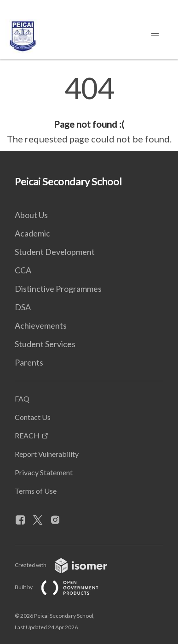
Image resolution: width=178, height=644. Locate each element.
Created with (68, 565)
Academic (32, 233)
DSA (23, 307)
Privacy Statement (44, 472)
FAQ (22, 399)
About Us (31, 215)
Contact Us (33, 417)
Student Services (45, 344)
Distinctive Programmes (58, 289)
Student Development (55, 252)
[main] (89, 110)
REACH (27, 435)
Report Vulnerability (47, 454)
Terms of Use (36, 491)
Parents (29, 362)
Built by (64, 587)
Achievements (41, 325)
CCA (23, 270)
